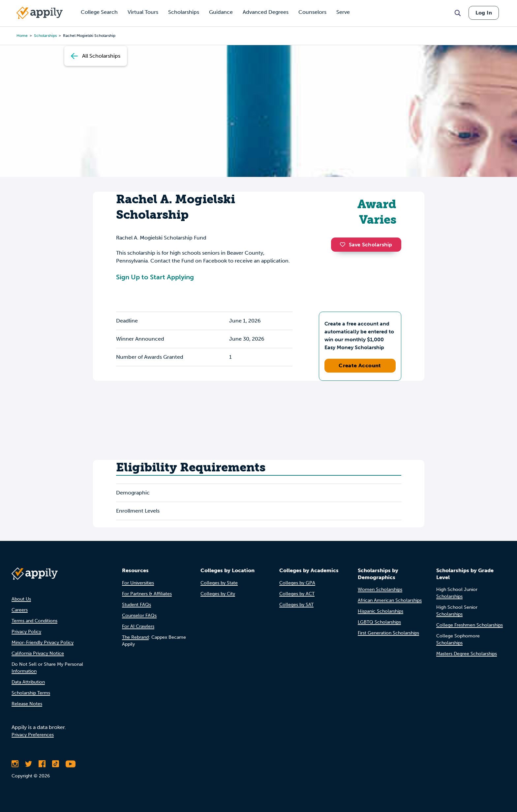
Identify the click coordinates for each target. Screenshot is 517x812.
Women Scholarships (380, 589)
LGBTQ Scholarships (379, 622)
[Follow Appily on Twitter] (29, 764)
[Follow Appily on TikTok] (56, 764)
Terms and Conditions (34, 621)
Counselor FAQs (139, 616)
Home (22, 36)
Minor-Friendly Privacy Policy (43, 643)
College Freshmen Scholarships (470, 625)
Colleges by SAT (296, 605)
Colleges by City (218, 594)
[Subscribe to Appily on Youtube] (71, 764)
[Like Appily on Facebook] (42, 764)
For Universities (138, 583)
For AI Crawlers (138, 626)
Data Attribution (28, 682)
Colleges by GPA (297, 583)
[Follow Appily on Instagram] (15, 764)
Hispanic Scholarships (380, 611)
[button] (344, 244)
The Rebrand (135, 637)
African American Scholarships (390, 600)
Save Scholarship (366, 245)
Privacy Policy (26, 632)
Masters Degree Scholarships (467, 654)
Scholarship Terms (31, 693)
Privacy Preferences (33, 735)
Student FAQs (137, 605)
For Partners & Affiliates (147, 594)
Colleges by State (219, 583)
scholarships (45, 36)
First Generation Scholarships (388, 633)
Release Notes (27, 704)
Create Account (360, 365)
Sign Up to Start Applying (155, 277)
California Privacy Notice (38, 653)
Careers (20, 610)
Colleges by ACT (297, 594)
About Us (21, 599)
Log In (484, 13)
